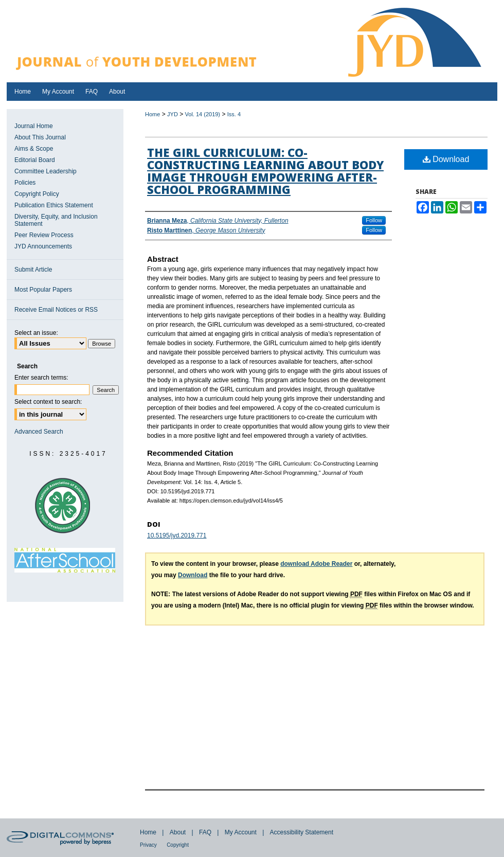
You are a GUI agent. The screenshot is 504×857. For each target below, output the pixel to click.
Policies (25, 183)
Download (446, 159)
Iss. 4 (234, 114)
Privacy (148, 845)
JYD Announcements (43, 246)
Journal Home (34, 126)
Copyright (178, 845)
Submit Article (33, 270)
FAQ (205, 832)
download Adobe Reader (316, 564)
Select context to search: (48, 402)
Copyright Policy (37, 194)
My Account (241, 832)
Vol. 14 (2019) (203, 114)
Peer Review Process (44, 235)
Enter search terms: (41, 378)
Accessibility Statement (302, 832)
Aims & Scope (34, 149)
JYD (173, 114)
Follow (374, 220)
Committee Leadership (46, 171)
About (178, 832)
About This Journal (40, 137)
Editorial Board (35, 160)
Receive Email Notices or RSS (56, 310)
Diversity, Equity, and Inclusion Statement (56, 220)
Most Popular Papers (43, 290)
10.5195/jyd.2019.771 (177, 535)
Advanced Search (39, 432)
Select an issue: (36, 333)
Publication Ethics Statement (54, 205)
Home (152, 114)
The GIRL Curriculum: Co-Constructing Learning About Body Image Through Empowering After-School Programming (265, 171)
